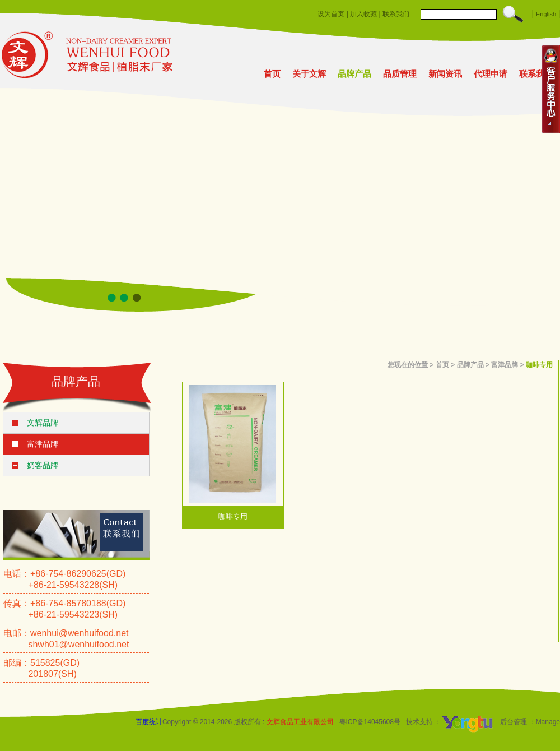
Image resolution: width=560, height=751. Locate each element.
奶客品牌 (43, 465)
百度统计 (149, 722)
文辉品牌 (43, 423)
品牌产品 (354, 74)
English (546, 14)
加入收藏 (363, 14)
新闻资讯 (445, 74)
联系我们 (396, 14)
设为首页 (331, 14)
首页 (272, 74)
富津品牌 (43, 444)
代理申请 (491, 74)
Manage (548, 722)
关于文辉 (309, 74)
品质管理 (400, 74)
